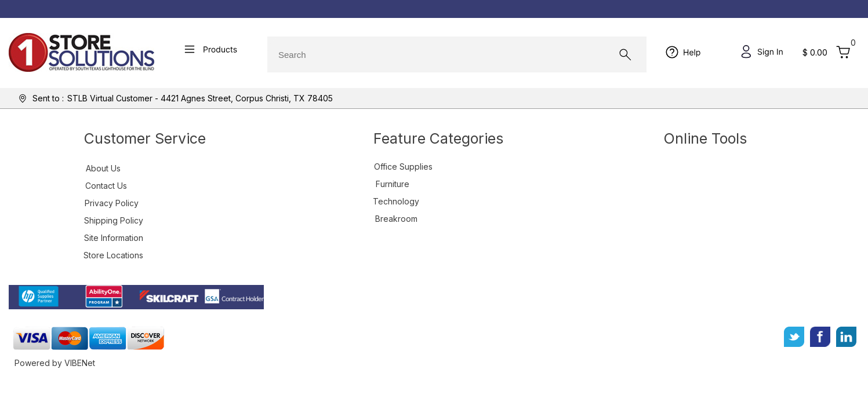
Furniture (393, 184)
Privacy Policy (112, 203)
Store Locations (113, 255)
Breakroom (396, 219)
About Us (103, 168)
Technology (396, 201)
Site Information (114, 238)
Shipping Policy (114, 220)
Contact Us (106, 186)
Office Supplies (403, 167)
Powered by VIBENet (55, 363)
